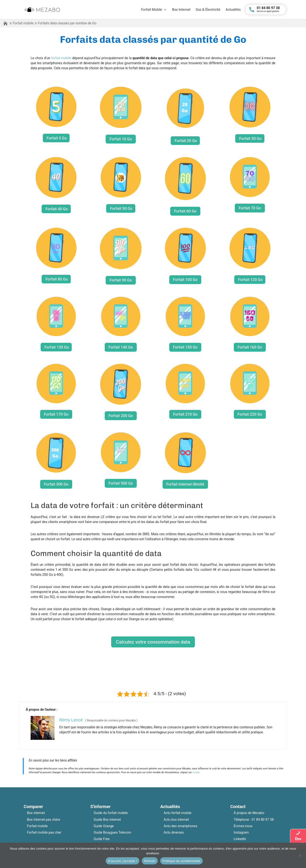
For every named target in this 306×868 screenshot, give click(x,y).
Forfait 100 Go (185, 280)
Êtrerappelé (298, 839)
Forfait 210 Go (185, 414)
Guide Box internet (107, 820)
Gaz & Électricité (208, 10)
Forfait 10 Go (121, 139)
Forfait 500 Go (121, 483)
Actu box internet (176, 820)
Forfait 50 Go (121, 209)
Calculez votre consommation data (153, 642)
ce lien (196, 772)
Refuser (150, 861)
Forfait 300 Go (56, 484)
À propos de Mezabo (249, 813)
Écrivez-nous (243, 826)
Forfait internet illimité (185, 484)
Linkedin (240, 839)
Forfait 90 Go (121, 280)
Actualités (233, 10)
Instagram (241, 832)
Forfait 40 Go (57, 209)
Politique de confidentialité (181, 861)
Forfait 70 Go (250, 208)
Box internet (36, 813)
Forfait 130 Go (57, 347)
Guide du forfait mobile (111, 813)
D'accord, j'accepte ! (123, 861)
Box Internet (181, 10)
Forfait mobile (23, 23)
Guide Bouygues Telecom (112, 832)
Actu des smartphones (181, 826)
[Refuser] (300, 855)
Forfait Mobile (152, 10)
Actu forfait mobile (178, 813)
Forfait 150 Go (185, 347)
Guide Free (102, 839)
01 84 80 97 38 (263, 820)
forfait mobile (61, 58)
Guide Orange (104, 826)
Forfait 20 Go (186, 141)
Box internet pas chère (44, 820)
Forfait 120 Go (250, 280)
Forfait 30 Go (250, 139)
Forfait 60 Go (185, 211)
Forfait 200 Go (121, 416)
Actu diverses (174, 832)
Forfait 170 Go (56, 414)
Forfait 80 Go (57, 279)
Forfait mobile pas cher (44, 832)
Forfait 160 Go (250, 347)
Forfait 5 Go (57, 138)
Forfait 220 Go (250, 414)
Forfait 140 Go (121, 347)
